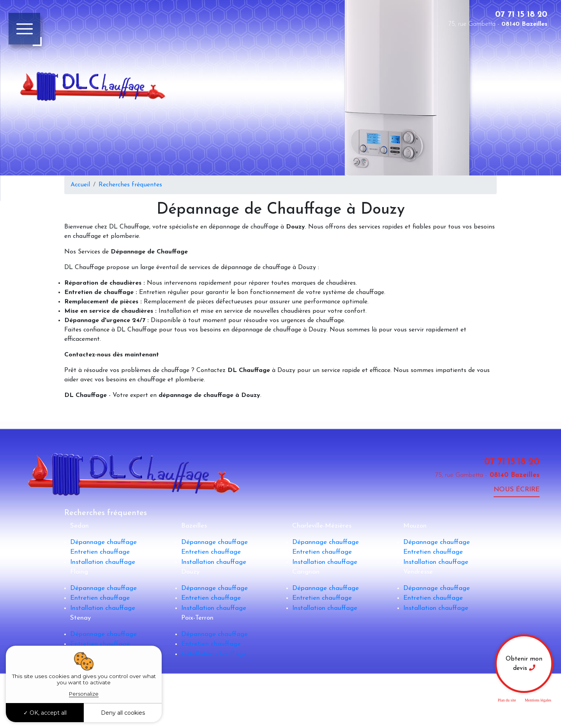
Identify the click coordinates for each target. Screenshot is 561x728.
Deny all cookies (123, 713)
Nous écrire (517, 490)
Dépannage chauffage (103, 542)
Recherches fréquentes (130, 185)
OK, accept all (45, 713)
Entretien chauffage (100, 552)
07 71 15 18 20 (521, 15)
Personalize (84, 694)
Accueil (80, 185)
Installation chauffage (103, 562)
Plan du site (507, 700)
